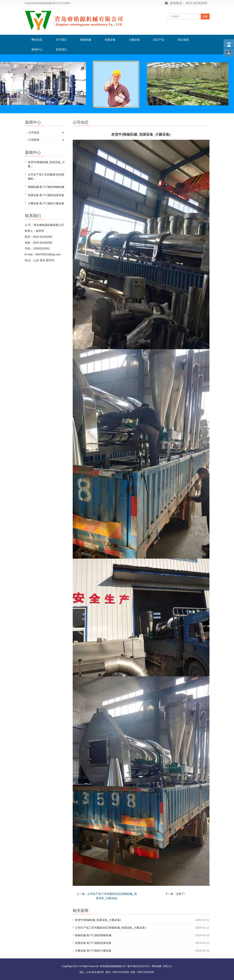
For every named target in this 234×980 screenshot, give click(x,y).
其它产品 (159, 40)
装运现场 (183, 40)
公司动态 (34, 132)
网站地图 (157, 966)
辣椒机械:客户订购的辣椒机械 (93, 935)
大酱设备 (134, 40)
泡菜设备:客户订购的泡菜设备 (93, 943)
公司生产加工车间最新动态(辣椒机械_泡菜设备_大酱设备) (110, 928)
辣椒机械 (86, 40)
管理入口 (168, 966)
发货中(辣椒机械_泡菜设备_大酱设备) (98, 920)
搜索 (205, 16)
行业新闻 (34, 140)
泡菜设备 (110, 40)
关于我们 (61, 40)
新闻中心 (37, 49)
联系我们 (61, 49)
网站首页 (37, 40)
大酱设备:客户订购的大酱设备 (93, 951)
